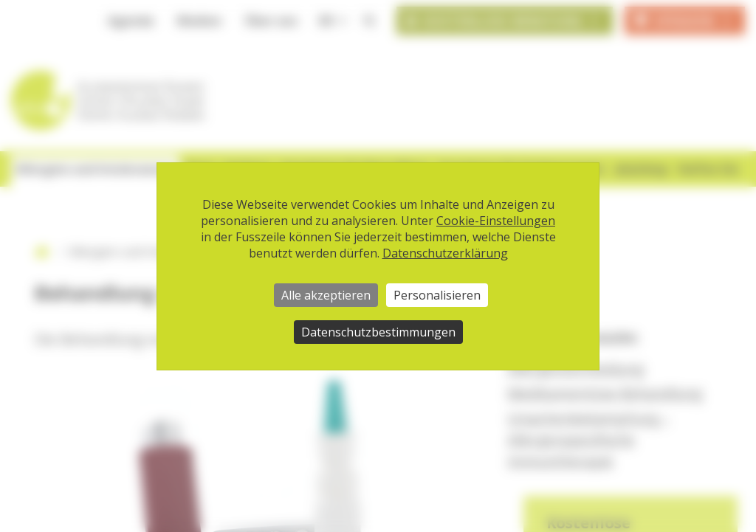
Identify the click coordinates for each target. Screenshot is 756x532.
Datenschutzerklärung (445, 253)
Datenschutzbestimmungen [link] (378, 332)
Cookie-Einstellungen (496, 221)
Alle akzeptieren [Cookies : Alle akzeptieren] (326, 295)
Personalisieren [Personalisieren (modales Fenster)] (437, 295)
